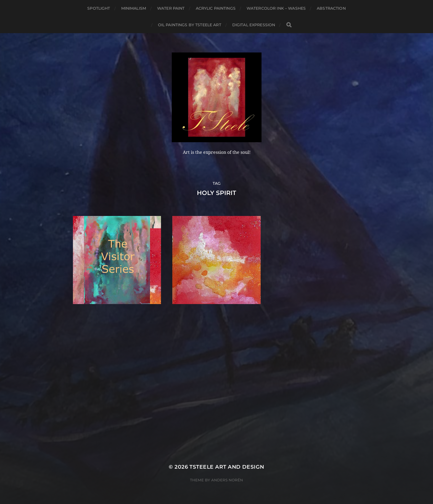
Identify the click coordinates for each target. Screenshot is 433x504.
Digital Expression (254, 25)
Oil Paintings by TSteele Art (190, 25)
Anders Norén (227, 480)
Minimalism (134, 8)
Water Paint (171, 8)
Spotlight (99, 8)
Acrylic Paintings (216, 8)
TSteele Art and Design (227, 467)
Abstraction (331, 8)
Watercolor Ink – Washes (276, 8)
